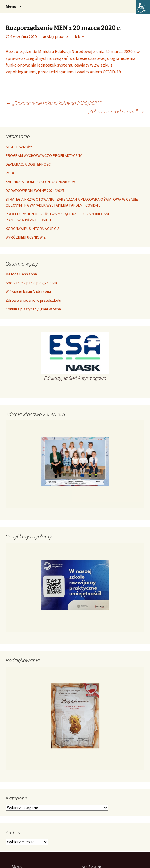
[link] (143, 7)
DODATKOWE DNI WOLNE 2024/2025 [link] (35, 190)
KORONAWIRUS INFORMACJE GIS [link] (33, 229)
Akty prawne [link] (57, 36)
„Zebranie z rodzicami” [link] (116, 111)
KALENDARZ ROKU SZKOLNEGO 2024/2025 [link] (40, 182)
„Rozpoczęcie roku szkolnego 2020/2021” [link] (53, 103)
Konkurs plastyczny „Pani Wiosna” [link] (34, 309)
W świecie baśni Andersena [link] (28, 291)
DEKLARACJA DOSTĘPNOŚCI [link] (29, 164)
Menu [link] (11, 6)
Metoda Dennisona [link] (21, 274)
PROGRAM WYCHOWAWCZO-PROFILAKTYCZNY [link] (44, 155)
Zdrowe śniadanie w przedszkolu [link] (33, 300)
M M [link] (81, 36)
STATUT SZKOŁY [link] (19, 147)
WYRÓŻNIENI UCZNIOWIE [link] (26, 237)
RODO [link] (11, 173)
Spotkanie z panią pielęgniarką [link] (31, 283)
